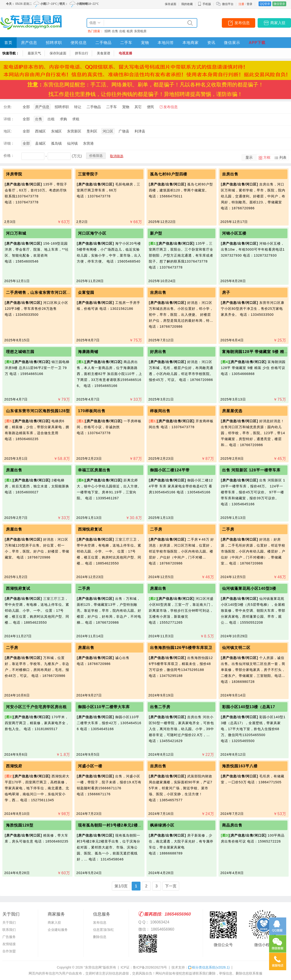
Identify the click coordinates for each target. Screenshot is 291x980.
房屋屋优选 (232, 411)
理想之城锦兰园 (20, 352)
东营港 (88, 143)
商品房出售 (232, 825)
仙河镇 (72, 143)
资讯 (211, 43)
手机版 (204, 4)
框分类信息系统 (209, 967)
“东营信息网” (93, 967)
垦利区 (92, 131)
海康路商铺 (88, 352)
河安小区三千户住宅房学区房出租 (36, 707)
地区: (8, 131)
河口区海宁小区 (92, 233)
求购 (63, 119)
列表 (283, 157)
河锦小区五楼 (234, 233)
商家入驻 (278, 23)
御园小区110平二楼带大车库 (104, 707)
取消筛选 (117, 156)
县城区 (40, 143)
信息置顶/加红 (104, 930)
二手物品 (104, 43)
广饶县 (124, 131)
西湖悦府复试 (90, 529)
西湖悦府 (14, 766)
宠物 (145, 43)
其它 (138, 107)
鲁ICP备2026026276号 (150, 967)
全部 (26, 107)
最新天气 (34, 53)
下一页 (171, 886)
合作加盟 (9, 951)
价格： (9, 155)
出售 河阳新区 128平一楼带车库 (251, 470)
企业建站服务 (58, 930)
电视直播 (125, 53)
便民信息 (79, 43)
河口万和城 (16, 233)
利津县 (140, 131)
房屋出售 (14, 470)
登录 (249, 4)
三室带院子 (88, 174)
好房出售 (158, 352)
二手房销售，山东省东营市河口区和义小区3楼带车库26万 (58, 292)
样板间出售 (160, 411)
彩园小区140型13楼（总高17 (249, 707)
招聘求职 (54, 43)
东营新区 (74, 131)
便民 (151, 107)
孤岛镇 (56, 143)
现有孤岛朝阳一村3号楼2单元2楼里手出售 (116, 825)
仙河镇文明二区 (236, 648)
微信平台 (228, 4)
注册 (241, 4)
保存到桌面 (58, 53)
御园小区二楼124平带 (170, 470)
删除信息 (100, 937)
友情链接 (9, 944)
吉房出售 (230, 174)
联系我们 (9, 930)
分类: (8, 107)
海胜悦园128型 (20, 825)
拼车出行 (82, 53)
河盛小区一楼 (90, 766)
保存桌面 (171, 4)
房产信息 (29, 43)
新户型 (156, 233)
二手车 (126, 43)
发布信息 (242, 23)
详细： (9, 119)
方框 (267, 157)
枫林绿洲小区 (162, 825)
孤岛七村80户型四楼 (169, 174)
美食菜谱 (104, 53)
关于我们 (9, 922)
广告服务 (9, 937)
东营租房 (140, 31)
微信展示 (232, 43)
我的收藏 (187, 4)
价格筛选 (96, 156)
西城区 (40, 131)
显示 (249, 157)
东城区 (56, 131)
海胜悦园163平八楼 (240, 766)
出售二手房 (160, 707)
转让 (78, 107)
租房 (130, 31)
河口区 (108, 131)
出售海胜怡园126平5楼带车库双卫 (181, 648)
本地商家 (191, 43)
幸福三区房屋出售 (94, 470)
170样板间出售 (92, 411)
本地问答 (166, 43)
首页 (8, 43)
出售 (115, 31)
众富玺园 (86, 292)
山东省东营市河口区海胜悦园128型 (38, 411)
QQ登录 (265, 4)
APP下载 (257, 43)
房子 (226, 292)
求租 (76, 119)
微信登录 (279, 4)
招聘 (108, 31)
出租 (122, 31)
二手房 (156, 529)
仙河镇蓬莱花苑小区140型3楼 (249, 588)
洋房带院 (14, 174)
